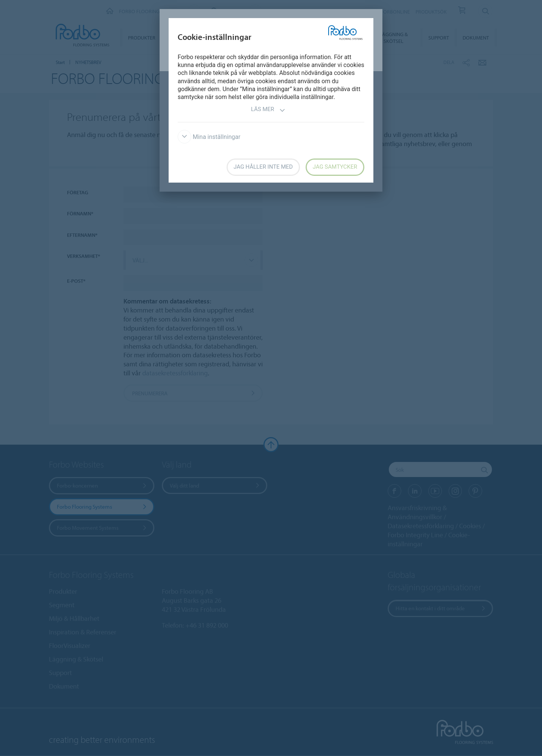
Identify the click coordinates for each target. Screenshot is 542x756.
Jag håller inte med (263, 167)
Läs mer (268, 110)
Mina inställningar (209, 137)
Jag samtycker (335, 167)
